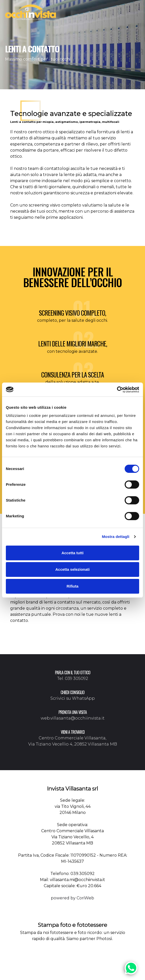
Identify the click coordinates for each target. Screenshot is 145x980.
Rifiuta (73, 586)
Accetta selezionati (72, 569)
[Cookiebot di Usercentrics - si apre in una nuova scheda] (117, 390)
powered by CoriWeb (72, 898)
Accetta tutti (73, 553)
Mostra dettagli (115, 537)
